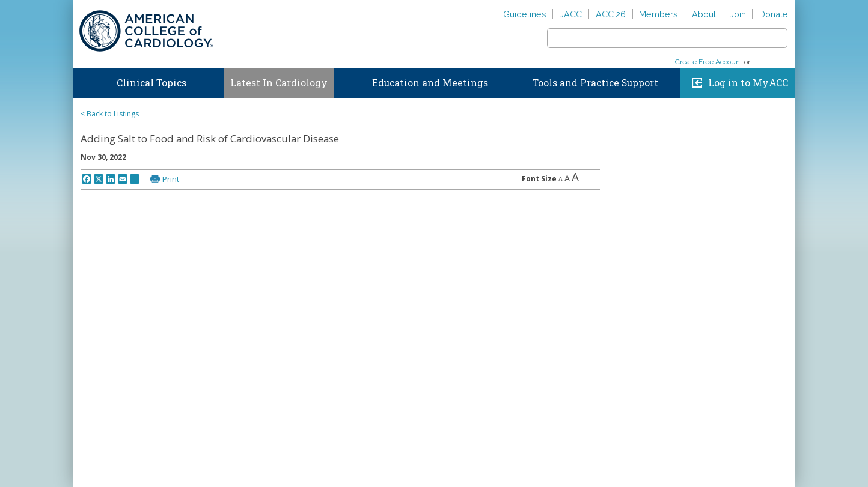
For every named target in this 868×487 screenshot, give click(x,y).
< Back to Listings (110, 114)
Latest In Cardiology (279, 83)
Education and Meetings (430, 83)
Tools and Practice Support (595, 83)
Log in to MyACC (748, 83)
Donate (774, 14)
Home (85, 80)
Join (738, 14)
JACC (571, 14)
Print (171, 179)
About (704, 14)
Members (659, 14)
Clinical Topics (151, 83)
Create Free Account (709, 62)
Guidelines (525, 14)
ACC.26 (611, 14)
